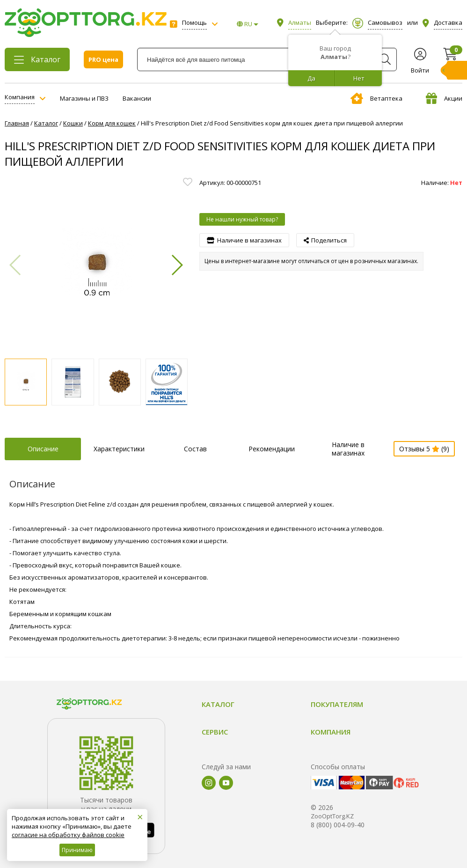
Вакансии (137, 98)
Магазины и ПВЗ (84, 98)
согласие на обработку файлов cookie (68, 835)
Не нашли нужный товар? (242, 219)
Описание (43, 449)
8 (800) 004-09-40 (338, 825)
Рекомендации (272, 449)
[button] (177, 265)
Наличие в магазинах (348, 449)
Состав (195, 449)
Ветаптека (376, 98)
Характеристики (119, 449)
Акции (444, 98)
